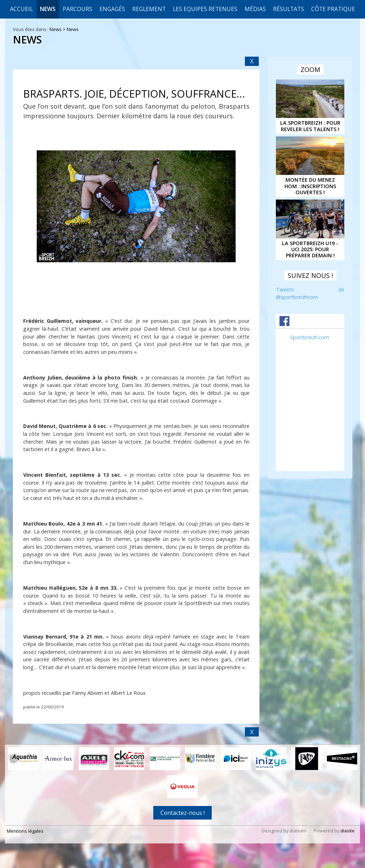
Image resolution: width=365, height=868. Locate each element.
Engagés (112, 9)
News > (58, 29)
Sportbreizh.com (310, 337)
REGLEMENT (149, 9)
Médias (255, 9)
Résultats (289, 9)
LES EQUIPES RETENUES (205, 9)
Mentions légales (25, 831)
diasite (348, 830)
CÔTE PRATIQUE (333, 9)
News (48, 9)
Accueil (21, 9)
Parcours (78, 9)
